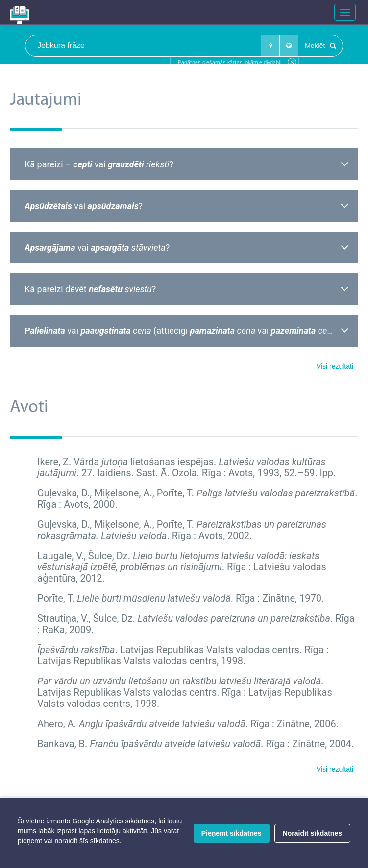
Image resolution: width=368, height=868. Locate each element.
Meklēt (320, 46)
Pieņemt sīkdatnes (232, 833)
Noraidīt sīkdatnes (312, 833)
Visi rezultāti (335, 366)
